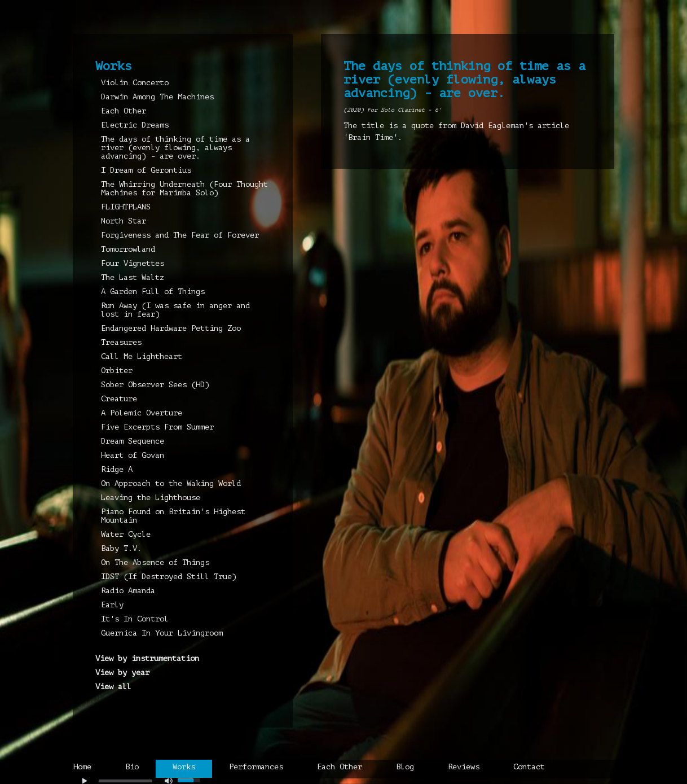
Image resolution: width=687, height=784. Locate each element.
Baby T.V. (121, 548)
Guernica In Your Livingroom (162, 633)
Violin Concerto (135, 83)
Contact (529, 767)
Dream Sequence (133, 441)
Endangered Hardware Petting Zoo (171, 328)
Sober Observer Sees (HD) (155, 385)
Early (112, 605)
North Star (124, 221)
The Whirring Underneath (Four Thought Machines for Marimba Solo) (184, 189)
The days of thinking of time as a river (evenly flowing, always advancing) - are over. (175, 148)
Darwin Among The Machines (157, 97)
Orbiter (117, 371)
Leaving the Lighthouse (151, 498)
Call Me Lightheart (142, 356)
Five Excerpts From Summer (157, 427)
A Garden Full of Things (153, 292)
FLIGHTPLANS (126, 207)
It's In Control (135, 619)
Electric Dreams (135, 125)
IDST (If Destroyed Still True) (169, 577)
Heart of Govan (133, 455)
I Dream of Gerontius (146, 170)
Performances (256, 767)
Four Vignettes (133, 263)
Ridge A (117, 469)
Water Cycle (126, 534)
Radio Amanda (128, 591)
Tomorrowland (128, 249)
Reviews (464, 767)
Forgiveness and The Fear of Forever (180, 235)
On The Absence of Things (155, 562)
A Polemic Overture (142, 413)
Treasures (121, 342)
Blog (405, 767)
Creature (119, 399)
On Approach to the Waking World (171, 483)
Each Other (124, 111)
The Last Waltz (133, 277)
